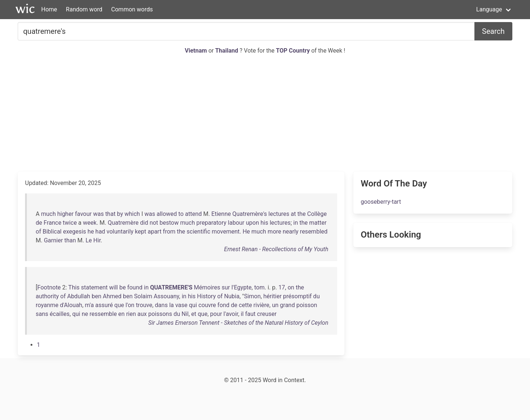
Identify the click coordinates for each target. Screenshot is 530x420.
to (181, 214)
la (172, 305)
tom (259, 287)
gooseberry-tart (381, 202)
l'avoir (231, 314)
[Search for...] (246, 31)
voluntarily (120, 232)
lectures (279, 214)
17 (282, 287)
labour (236, 223)
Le (89, 240)
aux (142, 314)
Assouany (166, 296)
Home (49, 9)
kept (141, 232)
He (246, 232)
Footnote (49, 287)
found (135, 287)
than (70, 240)
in (296, 223)
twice (70, 223)
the (302, 214)
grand (288, 305)
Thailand (227, 51)
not (154, 223)
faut (250, 314)
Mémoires (207, 287)
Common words (132, 9)
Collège (317, 214)
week (90, 223)
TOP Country (293, 51)
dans (161, 305)
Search (493, 31)
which (132, 214)
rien (131, 314)
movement (226, 232)
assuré (104, 305)
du (317, 296)
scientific (198, 232)
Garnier (53, 240)
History (206, 296)
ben (96, 296)
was (98, 214)
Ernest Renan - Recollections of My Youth (276, 249)
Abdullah (79, 296)
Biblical (52, 232)
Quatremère (123, 223)
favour (83, 214)
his (264, 223)
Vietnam (197, 51)
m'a (89, 305)
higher (65, 214)
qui (193, 305)
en (121, 314)
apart (154, 232)
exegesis (75, 232)
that (110, 214)
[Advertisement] (265, 113)
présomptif (297, 296)
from (169, 232)
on (291, 287)
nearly (291, 232)
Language (489, 9)
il (242, 314)
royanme (47, 305)
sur (226, 287)
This (74, 287)
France (52, 223)
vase (181, 305)
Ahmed (112, 296)
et (194, 314)
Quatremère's (250, 214)
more (274, 232)
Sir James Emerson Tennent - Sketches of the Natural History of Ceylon (238, 323)
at (293, 214)
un (275, 305)
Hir (97, 240)
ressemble (103, 314)
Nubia (232, 296)
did (144, 223)
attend (194, 214)
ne (85, 314)
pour (216, 314)
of (38, 232)
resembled (314, 232)
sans (42, 314)
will (114, 287)
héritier (272, 296)
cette (245, 305)
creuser (267, 314)
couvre (207, 305)
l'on (130, 305)
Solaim (143, 296)
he (91, 232)
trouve (144, 305)
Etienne (221, 214)
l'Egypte (242, 287)
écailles (60, 314)
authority (47, 296)
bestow (169, 223)
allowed (167, 214)
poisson (307, 305)
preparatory (212, 223)
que (119, 305)
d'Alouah (71, 305)
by (120, 214)
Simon (252, 296)
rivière (262, 305)
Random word (84, 9)
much (48, 214)
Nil (185, 314)
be (122, 287)
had (100, 232)
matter (318, 223)
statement (94, 287)
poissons (160, 314)
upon (252, 223)
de (39, 223)
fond (224, 305)
